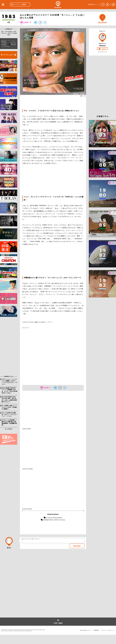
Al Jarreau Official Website (54, 518)
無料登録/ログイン (93, 4)
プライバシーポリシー (108, 630)
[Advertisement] (9, 347)
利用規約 (96, 630)
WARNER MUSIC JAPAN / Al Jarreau (54, 520)
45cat (85, 96)
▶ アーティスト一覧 (9, 55)
